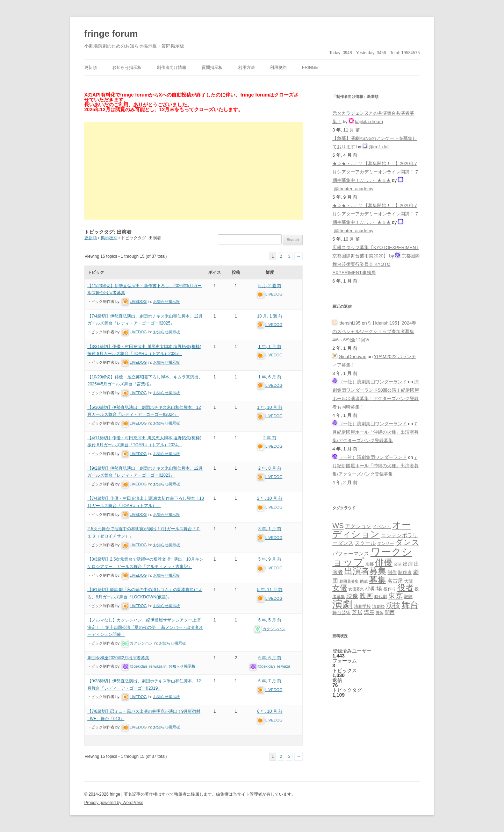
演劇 (343, 604)
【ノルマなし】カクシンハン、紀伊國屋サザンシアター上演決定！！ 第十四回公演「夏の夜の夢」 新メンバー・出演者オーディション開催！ (145, 627)
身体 (380, 613)
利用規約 (278, 67)
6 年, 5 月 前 (270, 620)
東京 (396, 595)
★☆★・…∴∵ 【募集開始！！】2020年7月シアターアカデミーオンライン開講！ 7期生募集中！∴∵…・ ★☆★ (375, 172)
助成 (364, 581)
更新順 (91, 67)
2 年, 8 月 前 (270, 468)
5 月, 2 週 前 (270, 286)
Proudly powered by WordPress (114, 803)
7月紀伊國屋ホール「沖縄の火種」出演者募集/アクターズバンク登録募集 (376, 432)
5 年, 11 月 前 (270, 590)
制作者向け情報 (172, 67)
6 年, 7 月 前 (270, 681)
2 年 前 (270, 438)
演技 (393, 605)
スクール (365, 543)
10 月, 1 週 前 (270, 316)
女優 (340, 588)
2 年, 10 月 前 (270, 498)
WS (338, 526)
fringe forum (111, 34)
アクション (358, 526)
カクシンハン (141, 643)
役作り (390, 589)
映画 (366, 596)
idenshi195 (350, 323)
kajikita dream (369, 122)
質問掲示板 (212, 67)
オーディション (372, 529)
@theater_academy (354, 189)
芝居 (357, 612)
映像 (352, 596)
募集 (377, 580)
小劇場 (374, 588)
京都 (369, 564)
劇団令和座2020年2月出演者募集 (118, 658)
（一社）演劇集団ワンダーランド (373, 382)
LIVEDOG (138, 301)
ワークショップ (372, 557)
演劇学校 (362, 606)
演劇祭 (379, 606)
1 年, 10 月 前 (270, 407)
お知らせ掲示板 (127, 67)
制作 (392, 572)
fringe (310, 67)
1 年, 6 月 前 (270, 377)
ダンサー (386, 543)
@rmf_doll (379, 147)
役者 (405, 588)
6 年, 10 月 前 (270, 711)
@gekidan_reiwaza (146, 666)
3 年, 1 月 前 (270, 529)
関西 (390, 612)
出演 (408, 564)
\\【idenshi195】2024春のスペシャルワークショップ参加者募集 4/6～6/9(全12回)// (374, 331)
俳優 (384, 562)
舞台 (410, 605)
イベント (382, 527)
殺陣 (408, 597)
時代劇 (381, 597)
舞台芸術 (341, 613)
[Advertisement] (193, 171)
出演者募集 (365, 571)
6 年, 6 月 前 (270, 658)
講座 (369, 612)
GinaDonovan (353, 357)
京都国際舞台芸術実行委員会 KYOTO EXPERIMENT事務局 (376, 264)
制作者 (405, 572)
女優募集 (356, 589)
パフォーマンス (351, 554)
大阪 (409, 581)
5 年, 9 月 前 (270, 559)
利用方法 (246, 67)
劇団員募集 (349, 581)
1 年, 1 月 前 (270, 347)
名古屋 (395, 581)
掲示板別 (109, 238)
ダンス (407, 542)
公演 (398, 564)
